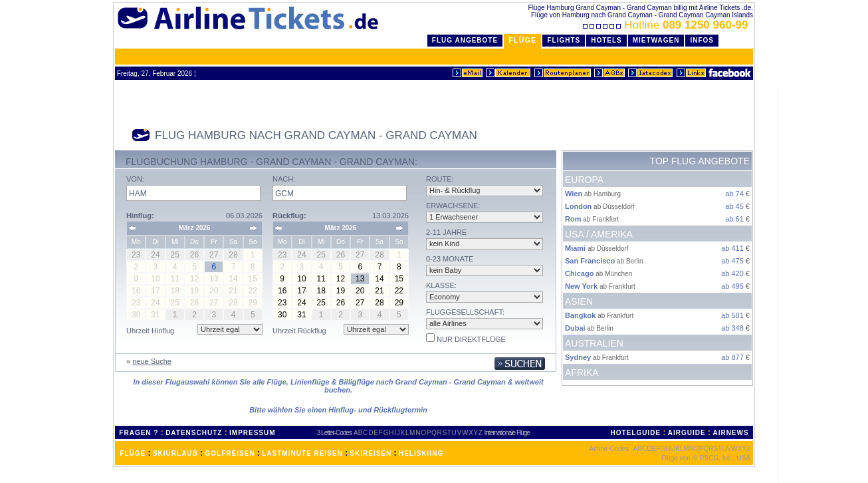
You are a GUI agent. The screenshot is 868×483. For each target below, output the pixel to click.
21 (379, 291)
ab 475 (732, 261)
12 (341, 279)
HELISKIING (421, 453)
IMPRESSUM (253, 433)
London (578, 206)
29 (399, 303)
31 (301, 315)
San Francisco (590, 261)
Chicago (579, 273)
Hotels (606, 40)
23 (282, 303)
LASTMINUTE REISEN (302, 453)
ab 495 (732, 286)
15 (399, 279)
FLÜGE (133, 453)
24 (301, 303)
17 (301, 291)
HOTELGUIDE (636, 433)
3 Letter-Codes (334, 433)
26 (341, 303)
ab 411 (732, 248)
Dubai (575, 328)
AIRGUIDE (687, 433)
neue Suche (152, 361)
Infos (702, 40)
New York (581, 286)
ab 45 (734, 206)
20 (360, 291)
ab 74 (734, 194)
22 (399, 291)
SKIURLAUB (175, 453)
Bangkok (580, 315)
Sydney (578, 357)
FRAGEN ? (139, 433)
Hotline (667, 25)
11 (321, 279)
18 (321, 291)
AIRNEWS (730, 433)
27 (360, 303)
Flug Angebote (465, 40)
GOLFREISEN (230, 453)
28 (379, 303)
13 (360, 279)
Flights (564, 40)
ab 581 (732, 315)
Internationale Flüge (507, 433)
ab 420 (732, 273)
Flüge (522, 40)
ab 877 (732, 357)
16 (282, 291)
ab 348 (732, 328)
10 (301, 279)
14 (379, 279)
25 (321, 303)
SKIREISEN (371, 453)
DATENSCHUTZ (194, 433)
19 (341, 291)
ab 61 (734, 219)
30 (282, 315)
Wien (574, 194)
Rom (573, 219)
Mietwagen (656, 40)
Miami (575, 248)
